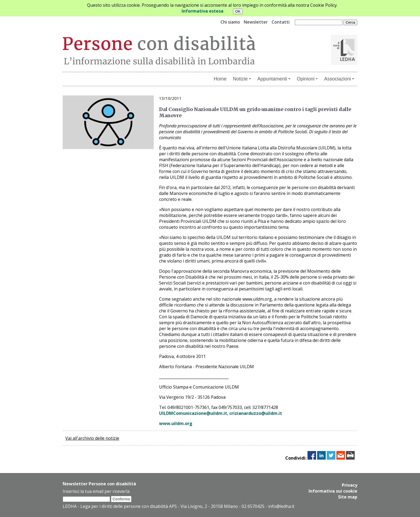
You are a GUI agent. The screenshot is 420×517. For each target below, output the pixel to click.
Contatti (281, 22)
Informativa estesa (202, 11)
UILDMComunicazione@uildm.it (193, 413)
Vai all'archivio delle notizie (92, 438)
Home (220, 79)
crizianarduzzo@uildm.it (256, 413)
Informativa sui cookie (333, 491)
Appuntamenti (274, 79)
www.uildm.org (176, 423)
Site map (348, 497)
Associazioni (339, 79)
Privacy (350, 485)
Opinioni (307, 79)
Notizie (242, 79)
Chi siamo (230, 22)
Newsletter (256, 22)
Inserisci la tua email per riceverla (96, 491)
